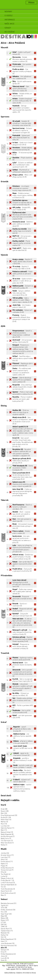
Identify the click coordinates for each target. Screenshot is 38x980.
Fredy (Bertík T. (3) (7, 880)
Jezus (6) (4, 956)
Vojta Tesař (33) (6, 914)
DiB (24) (4, 924)
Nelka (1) (4, 845)
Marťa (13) (4, 822)
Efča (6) (3, 872)
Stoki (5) (4, 960)
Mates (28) (4, 918)
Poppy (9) (4, 866)
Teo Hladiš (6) (6, 874)
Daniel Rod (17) (6, 929)
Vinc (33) (4, 912)
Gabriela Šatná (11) (7, 828)
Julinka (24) (5, 853)
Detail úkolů (6, 795)
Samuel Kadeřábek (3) (9, 885)
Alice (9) (4, 948)
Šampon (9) (5, 950)
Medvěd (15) (5, 933)
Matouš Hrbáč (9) (7, 832)
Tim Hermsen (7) (7, 841)
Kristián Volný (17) (7, 855)
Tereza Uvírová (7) (7, 870)
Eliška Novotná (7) (7, 868)
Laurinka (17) (5, 857)
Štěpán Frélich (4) (7, 878)
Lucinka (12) (5, 826)
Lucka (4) (4, 876)
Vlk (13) (3, 937)
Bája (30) (4, 916)
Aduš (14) (4, 859)
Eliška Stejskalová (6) (8, 954)
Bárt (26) (4, 813)
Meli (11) (4, 830)
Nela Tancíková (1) (7, 843)
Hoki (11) (4, 941)
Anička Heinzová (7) (8, 836)
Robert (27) (5, 920)
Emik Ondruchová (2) (8, 893)
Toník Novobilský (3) (8, 889)
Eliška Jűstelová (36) (8, 910)
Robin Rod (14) (6, 819)
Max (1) (3, 895)
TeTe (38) (4, 907)
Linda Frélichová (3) (8, 882)
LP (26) (3, 922)
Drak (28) (4, 809)
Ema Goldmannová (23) (9, 815)
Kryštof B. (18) (6, 817)
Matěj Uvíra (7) (6, 838)
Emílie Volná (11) (7, 861)
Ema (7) (4, 952)
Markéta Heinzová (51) (9, 903)
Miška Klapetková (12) (8, 939)
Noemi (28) (5, 811)
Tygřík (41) (5, 905)
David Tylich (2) (6, 891)
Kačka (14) (4, 935)
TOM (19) (4, 926)
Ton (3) (3, 887)
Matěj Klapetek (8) (7, 834)
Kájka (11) (4, 864)
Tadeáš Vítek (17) (7, 931)
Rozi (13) (4, 824)
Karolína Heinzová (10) (9, 945)
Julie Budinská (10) (8, 943)
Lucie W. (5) (5, 958)
